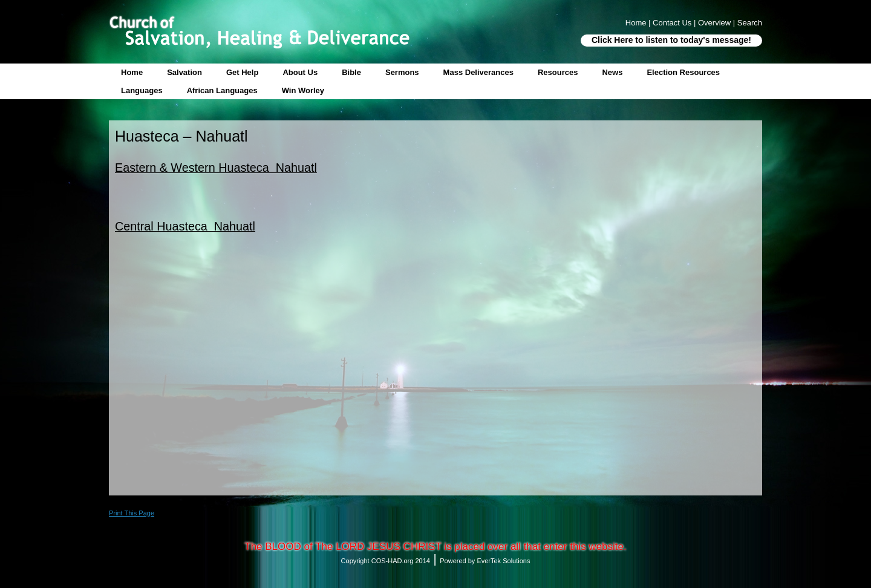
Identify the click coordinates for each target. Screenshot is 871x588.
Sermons (402, 72)
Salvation (184, 72)
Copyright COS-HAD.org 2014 (386, 561)
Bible (351, 72)
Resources (558, 72)
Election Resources (683, 72)
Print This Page (132, 513)
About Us (300, 72)
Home (132, 72)
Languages (142, 90)
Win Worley (303, 90)
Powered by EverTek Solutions (485, 561)
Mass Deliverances (478, 72)
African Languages (222, 90)
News (612, 72)
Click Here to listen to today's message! (671, 40)
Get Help (242, 72)
